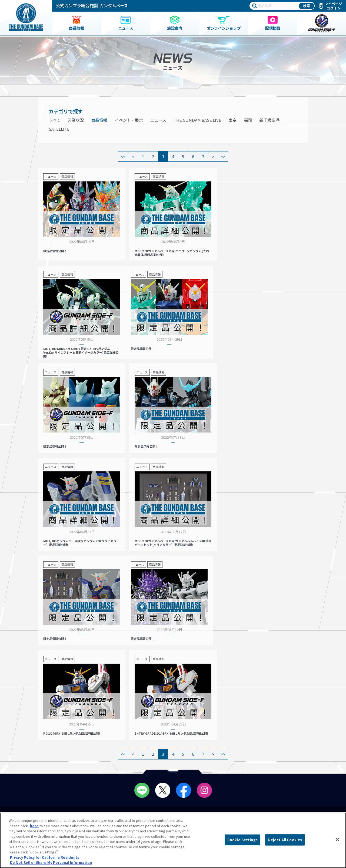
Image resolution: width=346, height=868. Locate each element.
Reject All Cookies (285, 840)
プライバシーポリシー (301, 766)
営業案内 (112, 724)
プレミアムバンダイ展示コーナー (221, 724)
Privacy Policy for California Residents (45, 857)
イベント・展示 (129, 120)
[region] (173, 840)
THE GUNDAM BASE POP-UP (217, 729)
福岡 (248, 120)
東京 (232, 120)
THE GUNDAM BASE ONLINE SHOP (48, 747)
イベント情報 (205, 718)
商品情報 (99, 120)
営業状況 (76, 120)
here (34, 826)
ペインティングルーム (125, 747)
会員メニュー (117, 735)
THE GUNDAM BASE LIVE (197, 120)
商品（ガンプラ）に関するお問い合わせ (304, 790)
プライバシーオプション (302, 777)
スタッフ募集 (207, 747)
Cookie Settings (242, 840)
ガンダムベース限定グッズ (36, 724)
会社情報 (294, 743)
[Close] (337, 840)
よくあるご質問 (295, 755)
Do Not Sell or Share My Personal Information (302, 807)
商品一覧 (22, 718)
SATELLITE (59, 129)
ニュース (158, 120)
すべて (54, 120)
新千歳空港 (269, 120)
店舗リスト (114, 718)
